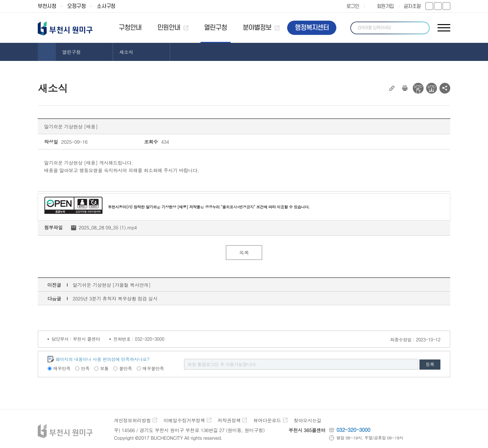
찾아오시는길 (308, 420)
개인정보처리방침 (132, 420)
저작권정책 (229, 420)
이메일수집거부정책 (184, 420)
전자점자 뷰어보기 (418, 88)
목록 (244, 253)
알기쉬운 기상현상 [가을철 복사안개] (112, 285)
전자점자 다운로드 (432, 88)
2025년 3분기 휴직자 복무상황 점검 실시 (115, 298)
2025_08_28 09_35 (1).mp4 (108, 227)
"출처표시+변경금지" (238, 207)
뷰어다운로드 (267, 420)
